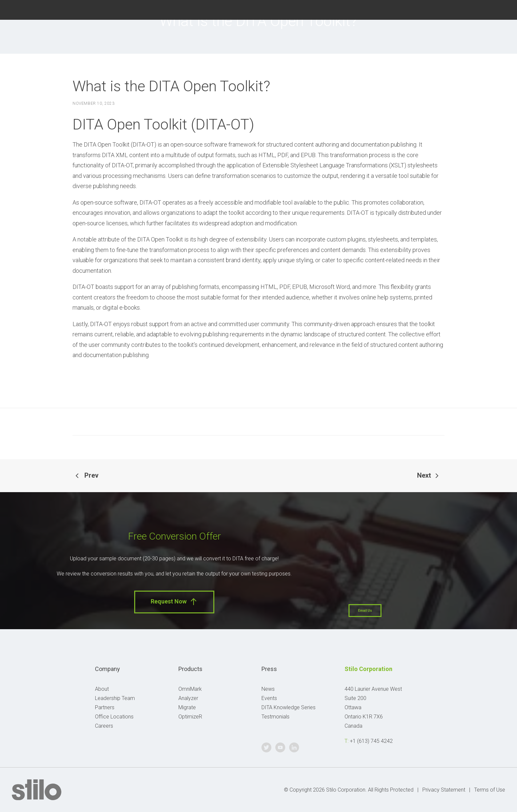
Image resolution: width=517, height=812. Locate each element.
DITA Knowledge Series (289, 707)
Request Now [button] (174, 602)
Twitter (468, 9)
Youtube (484, 9)
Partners (105, 707)
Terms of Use (490, 790)
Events (269, 698)
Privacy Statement (444, 790)
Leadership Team (115, 698)
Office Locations (114, 717)
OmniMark (190, 689)
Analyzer (188, 698)
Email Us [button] (365, 611)
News (268, 689)
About (102, 689)
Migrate (187, 707)
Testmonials (275, 717)
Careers (104, 726)
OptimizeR (190, 717)
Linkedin (501, 9)
